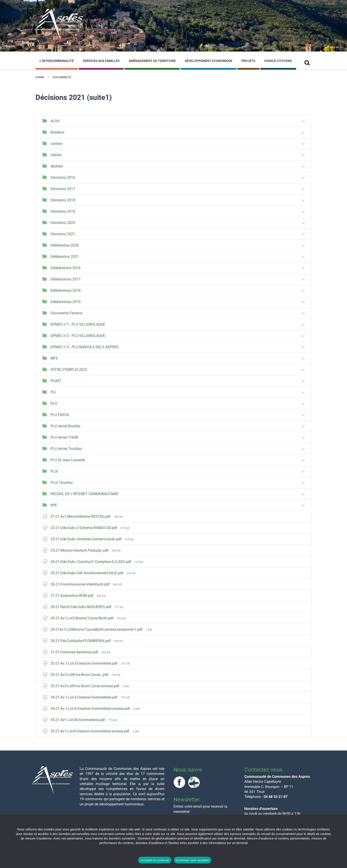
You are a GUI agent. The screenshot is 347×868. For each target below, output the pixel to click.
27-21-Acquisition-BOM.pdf (72, 596)
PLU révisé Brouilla (65, 426)
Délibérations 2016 (65, 268)
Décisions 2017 (63, 189)
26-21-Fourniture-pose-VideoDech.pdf (81, 584)
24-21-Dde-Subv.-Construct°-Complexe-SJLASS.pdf (91, 562)
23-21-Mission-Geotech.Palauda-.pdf (80, 550)
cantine (56, 144)
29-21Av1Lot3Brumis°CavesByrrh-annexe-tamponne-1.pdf (97, 629)
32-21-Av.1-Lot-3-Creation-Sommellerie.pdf (84, 663)
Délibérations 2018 (65, 291)
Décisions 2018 (63, 200)
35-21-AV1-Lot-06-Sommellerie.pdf (78, 720)
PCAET (56, 381)
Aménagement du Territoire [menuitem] (152, 61)
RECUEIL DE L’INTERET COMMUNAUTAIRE (84, 494)
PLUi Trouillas (62, 483)
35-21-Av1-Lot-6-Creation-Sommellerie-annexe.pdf (90, 731)
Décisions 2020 (63, 223)
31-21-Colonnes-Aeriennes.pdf (75, 652)
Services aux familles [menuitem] (101, 61)
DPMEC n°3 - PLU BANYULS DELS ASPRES (85, 347)
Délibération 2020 (65, 245)
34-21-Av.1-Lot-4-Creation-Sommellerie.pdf (84, 697)
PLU (54, 403)
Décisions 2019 (63, 211)
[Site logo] (59, 40)
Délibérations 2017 (65, 279)
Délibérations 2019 (65, 302)
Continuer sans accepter (193, 860)
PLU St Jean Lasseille (68, 460)
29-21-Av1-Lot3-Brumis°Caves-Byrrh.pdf (82, 618)
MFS (54, 358)
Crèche (56, 155)
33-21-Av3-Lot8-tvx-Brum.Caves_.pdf (80, 675)
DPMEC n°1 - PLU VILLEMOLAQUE (78, 324)
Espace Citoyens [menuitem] (278, 61)
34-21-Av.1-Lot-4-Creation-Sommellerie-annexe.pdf (91, 709)
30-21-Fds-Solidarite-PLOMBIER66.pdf (81, 641)
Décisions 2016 (63, 178)
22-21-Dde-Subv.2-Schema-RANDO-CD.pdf (84, 528)
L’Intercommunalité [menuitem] (57, 61)
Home (40, 77)
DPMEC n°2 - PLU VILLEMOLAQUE (78, 336)
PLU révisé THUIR (64, 437)
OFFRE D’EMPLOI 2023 (69, 370)
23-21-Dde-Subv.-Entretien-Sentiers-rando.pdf (87, 539)
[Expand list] (303, 121)
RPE (54, 505)
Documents (62, 77)
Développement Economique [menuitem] (209, 61)
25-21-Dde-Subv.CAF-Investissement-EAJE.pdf (87, 573)
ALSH (55, 121)
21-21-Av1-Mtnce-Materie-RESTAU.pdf (81, 516)
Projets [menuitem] (248, 61)
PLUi (54, 471)
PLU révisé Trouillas (66, 449)
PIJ (53, 392)
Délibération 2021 (65, 257)
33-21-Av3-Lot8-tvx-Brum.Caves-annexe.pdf (85, 686)
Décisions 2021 (63, 234)
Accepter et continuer (155, 860)
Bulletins (57, 132)
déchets (57, 166)
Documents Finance (66, 313)
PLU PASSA (60, 415)
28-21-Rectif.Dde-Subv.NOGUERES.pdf (81, 607)
